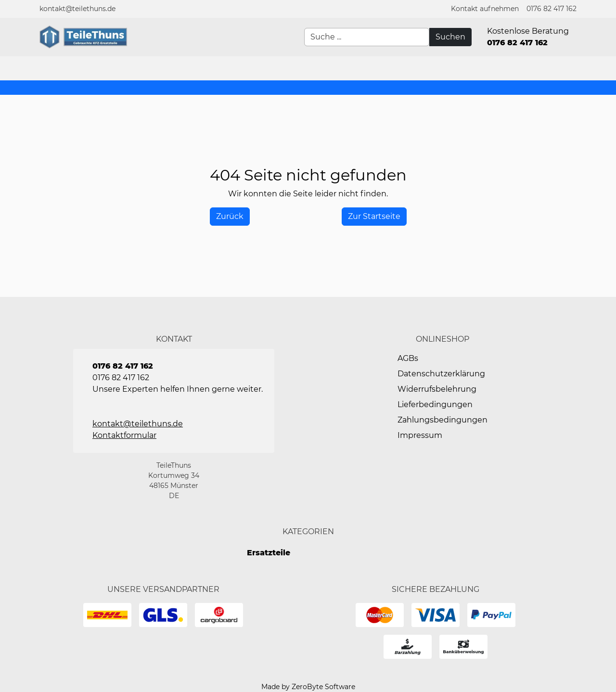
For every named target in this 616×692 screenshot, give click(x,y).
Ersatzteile (269, 553)
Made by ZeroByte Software (308, 687)
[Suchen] (450, 37)
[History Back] (230, 217)
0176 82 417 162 (552, 9)
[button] (485, 9)
